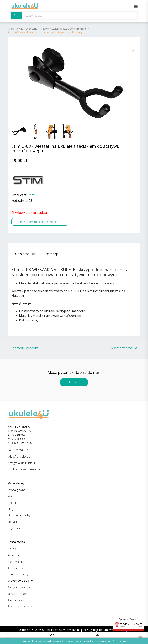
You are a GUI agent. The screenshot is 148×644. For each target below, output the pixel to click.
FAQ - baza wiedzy (19, 515)
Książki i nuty (15, 568)
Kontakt (74, 382)
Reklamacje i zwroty (20, 606)
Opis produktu (26, 254)
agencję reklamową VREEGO (106, 630)
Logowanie (14, 528)
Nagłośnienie (15, 562)
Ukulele (12, 549)
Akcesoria (32, 29)
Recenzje (52, 254)
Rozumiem (123, 641)
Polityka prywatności (20, 587)
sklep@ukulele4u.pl (19, 457)
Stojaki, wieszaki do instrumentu (69, 29)
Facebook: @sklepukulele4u (25, 469)
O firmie (12, 503)
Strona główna (15, 29)
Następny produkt (124, 348)
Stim (31, 195)
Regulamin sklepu (18, 594)
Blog (10, 509)
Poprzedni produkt (24, 348)
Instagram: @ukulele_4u (22, 463)
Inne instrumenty (18, 574)
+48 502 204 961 (18, 450)
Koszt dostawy (17, 600)
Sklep (11, 496)
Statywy (45, 29)
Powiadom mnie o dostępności (40, 222)
